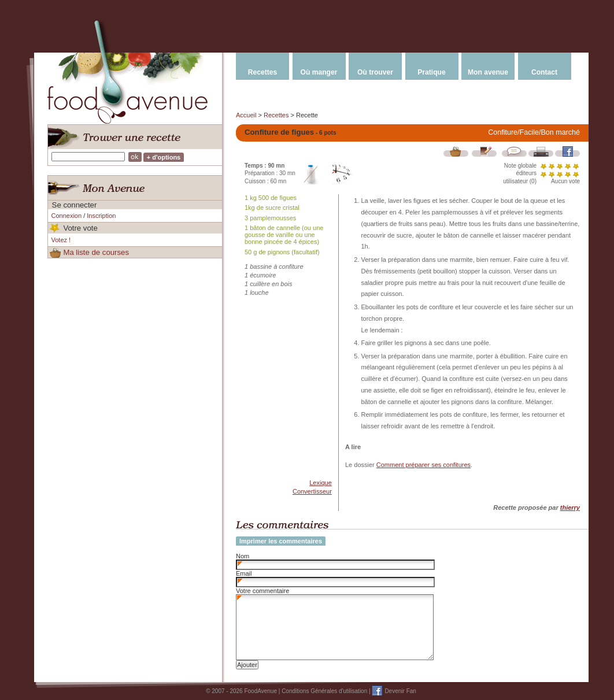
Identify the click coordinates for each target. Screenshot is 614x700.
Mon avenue (488, 72)
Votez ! (61, 240)
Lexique (321, 483)
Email (244, 573)
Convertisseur (312, 491)
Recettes (262, 72)
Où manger (319, 72)
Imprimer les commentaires (281, 541)
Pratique (431, 72)
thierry (570, 508)
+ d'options (164, 157)
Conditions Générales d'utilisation (324, 691)
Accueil (246, 115)
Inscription (101, 216)
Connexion (67, 216)
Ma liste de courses (96, 252)
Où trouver (375, 72)
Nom (243, 556)
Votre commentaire (262, 591)
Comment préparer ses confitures (423, 465)
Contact (544, 72)
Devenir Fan (400, 691)
